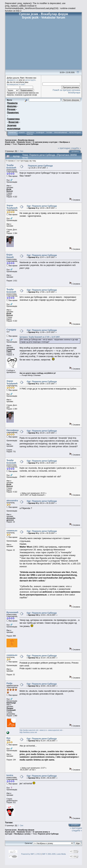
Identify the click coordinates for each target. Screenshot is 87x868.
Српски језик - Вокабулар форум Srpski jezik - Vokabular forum (20, 141)
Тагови (49, 133)
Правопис (13, 113)
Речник (11, 109)
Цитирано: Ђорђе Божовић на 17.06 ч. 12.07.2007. (40, 337)
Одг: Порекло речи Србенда (42, 206)
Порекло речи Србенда (28, 144)
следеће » (76, 148)
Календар (40, 133)
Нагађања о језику (22, 834)
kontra (10, 775)
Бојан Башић (10, 256)
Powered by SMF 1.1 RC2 (31, 854)
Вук (8, 738)
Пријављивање (60, 133)
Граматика (13, 119)
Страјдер (11, 330)
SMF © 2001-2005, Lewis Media (54, 854)
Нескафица (12, 430)
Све (22, 151)
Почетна (12, 133)
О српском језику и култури (45, 142)
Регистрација (75, 133)
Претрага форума (30, 133)
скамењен (12, 531)
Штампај (75, 152)
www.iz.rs (43, 730)
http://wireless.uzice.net (28, 732)
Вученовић (12, 612)
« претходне (64, 148)
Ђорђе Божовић (11, 166)
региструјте (30, 80)
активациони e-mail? (16, 84)
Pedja (9, 683)
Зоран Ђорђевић (12, 207)
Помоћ (22, 133)
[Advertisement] (43, 44)
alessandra (12, 501)
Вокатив (13, 122)
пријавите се (13, 80)
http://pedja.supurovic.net (29, 730)
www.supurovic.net (55, 730)
